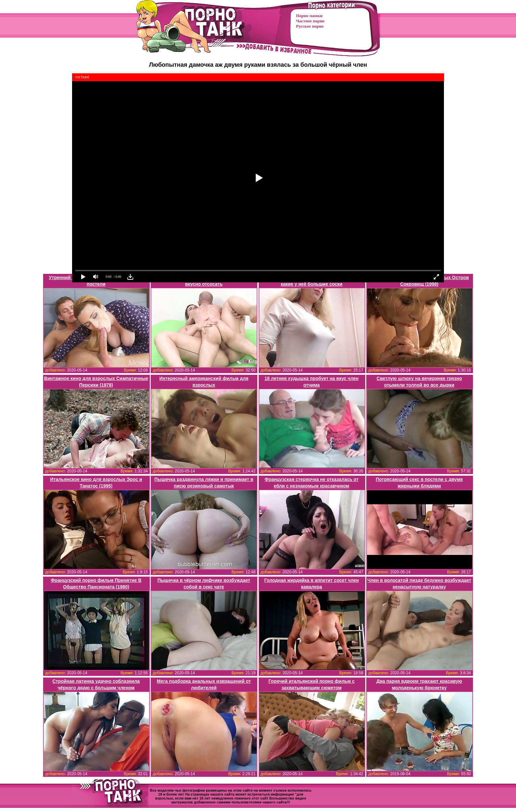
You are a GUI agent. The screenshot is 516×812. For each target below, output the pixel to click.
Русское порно (310, 26)
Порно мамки (309, 16)
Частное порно (310, 21)
